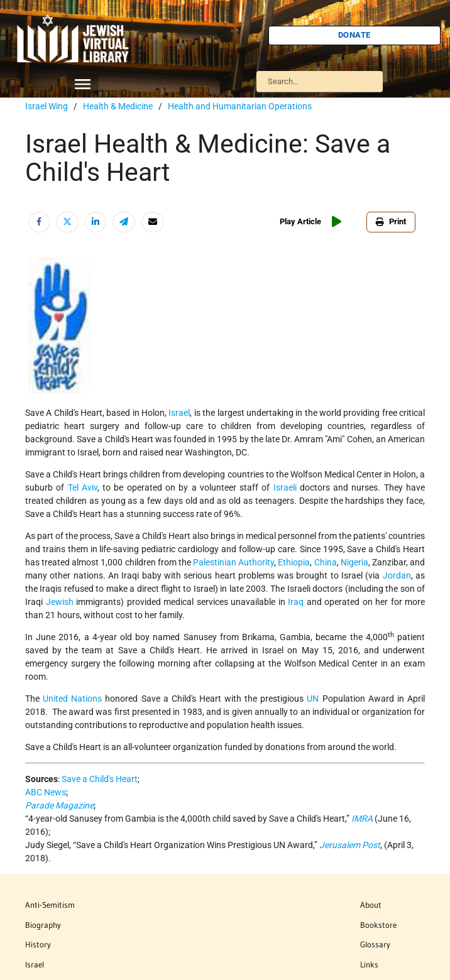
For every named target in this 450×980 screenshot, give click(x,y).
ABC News (46, 792)
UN (313, 699)
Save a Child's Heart (100, 779)
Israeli (285, 487)
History (38, 944)
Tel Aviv (83, 487)
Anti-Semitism (50, 905)
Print (391, 221)
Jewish (60, 602)
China (326, 562)
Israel (179, 413)
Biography (43, 925)
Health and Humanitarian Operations (240, 106)
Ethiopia (294, 562)
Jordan (397, 575)
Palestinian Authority (233, 562)
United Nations (72, 699)
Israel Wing (47, 106)
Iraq (296, 602)
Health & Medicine (118, 106)
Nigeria (354, 562)
